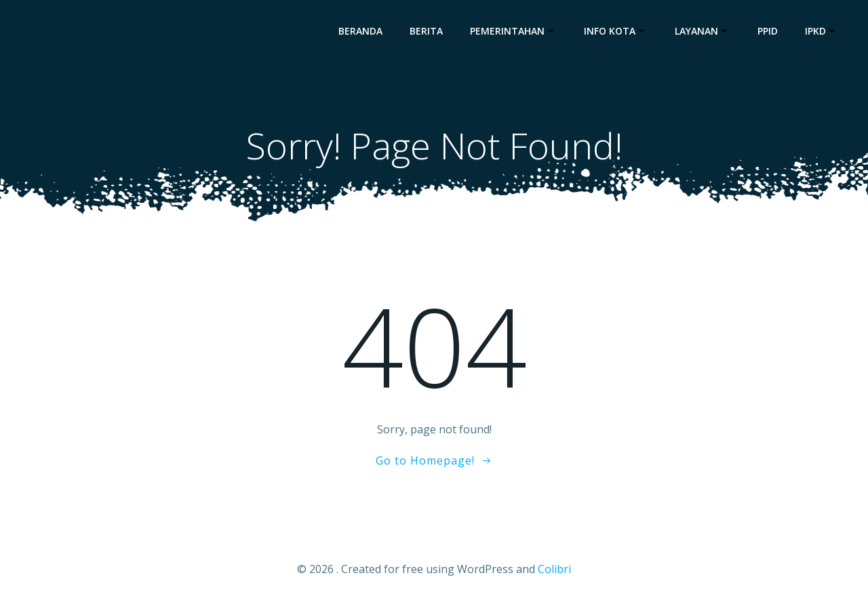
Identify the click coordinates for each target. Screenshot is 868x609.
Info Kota (616, 31)
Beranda (360, 31)
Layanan (703, 31)
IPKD (822, 31)
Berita (426, 31)
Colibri (554, 569)
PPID (768, 31)
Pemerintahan (513, 31)
